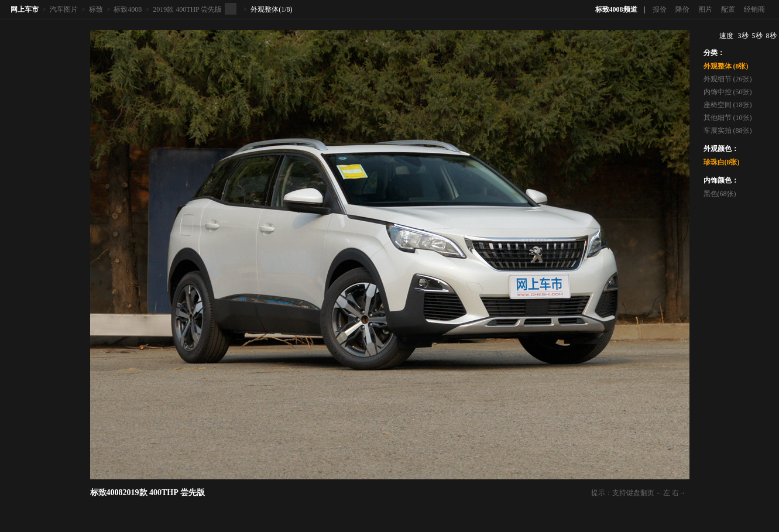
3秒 (743, 36)
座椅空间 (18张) (728, 105)
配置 (728, 9)
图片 (705, 9)
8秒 (771, 36)
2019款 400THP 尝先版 (187, 9)
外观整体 (265, 9)
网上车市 (25, 9)
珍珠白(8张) (722, 162)
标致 (96, 9)
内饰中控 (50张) (728, 92)
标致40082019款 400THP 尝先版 (147, 492)
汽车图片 (64, 9)
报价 (660, 9)
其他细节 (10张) (728, 118)
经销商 (754, 9)
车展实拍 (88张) (728, 131)
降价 (682, 9)
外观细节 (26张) (728, 79)
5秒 (757, 36)
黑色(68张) (720, 194)
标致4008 (128, 9)
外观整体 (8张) (726, 66)
